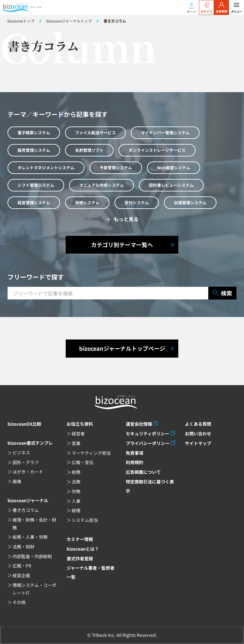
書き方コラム (26, 510)
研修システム (87, 203)
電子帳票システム (34, 133)
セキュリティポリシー (147, 433)
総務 (76, 472)
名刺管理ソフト (89, 150)
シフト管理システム (36, 185)
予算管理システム (116, 168)
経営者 (78, 433)
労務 (76, 491)
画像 (17, 481)
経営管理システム (34, 203)
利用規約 (135, 462)
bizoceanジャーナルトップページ (122, 348)
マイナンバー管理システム (165, 133)
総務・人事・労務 (30, 537)
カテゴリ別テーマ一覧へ (122, 245)
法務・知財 (23, 547)
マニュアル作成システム (102, 185)
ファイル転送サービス (95, 133)
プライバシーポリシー (148, 443)
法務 (76, 482)
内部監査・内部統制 (32, 556)
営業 (76, 443)
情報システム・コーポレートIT (34, 589)
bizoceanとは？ (83, 549)
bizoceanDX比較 (24, 424)
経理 (76, 510)
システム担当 (85, 520)
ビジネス (21, 453)
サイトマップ (198, 443)
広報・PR (22, 566)
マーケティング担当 (91, 453)
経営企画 (21, 575)
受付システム (137, 203)
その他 (19, 602)
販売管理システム (34, 150)
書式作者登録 (80, 558)
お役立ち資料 (80, 424)
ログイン (206, 8)
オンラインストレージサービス (157, 150)
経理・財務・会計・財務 (34, 524)
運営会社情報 (139, 424)
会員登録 (221, 8)
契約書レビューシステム (171, 185)
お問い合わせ (198, 433)
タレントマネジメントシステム (46, 168)
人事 (76, 501)
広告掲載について (143, 472)
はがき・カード (28, 472)
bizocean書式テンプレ (30, 443)
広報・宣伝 (83, 462)
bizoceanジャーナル (28, 500)
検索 (222, 293)
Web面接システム (174, 168)
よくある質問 (198, 424)
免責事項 (135, 453)
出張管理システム (190, 203)
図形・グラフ (26, 462)
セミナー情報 (80, 539)
